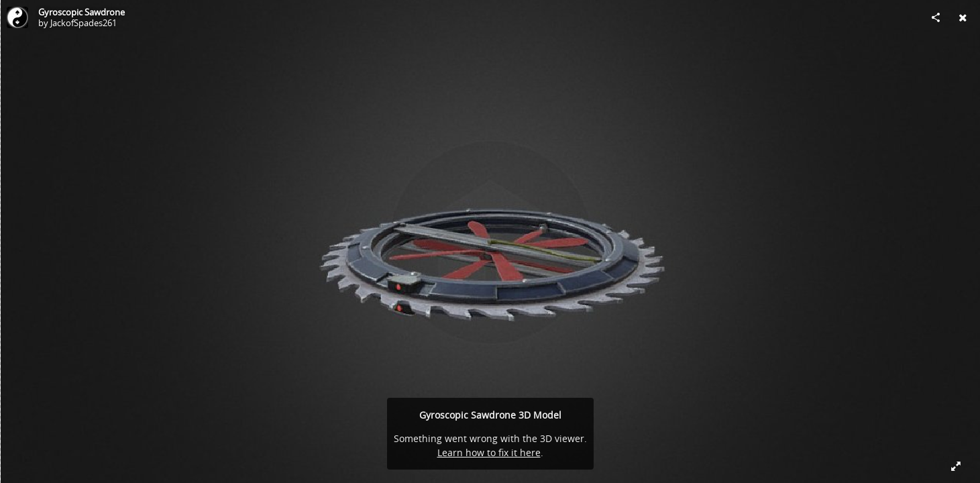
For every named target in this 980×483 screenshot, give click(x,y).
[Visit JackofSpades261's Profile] (17, 17)
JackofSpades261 (84, 23)
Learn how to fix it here (489, 452)
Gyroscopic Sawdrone (81, 12)
